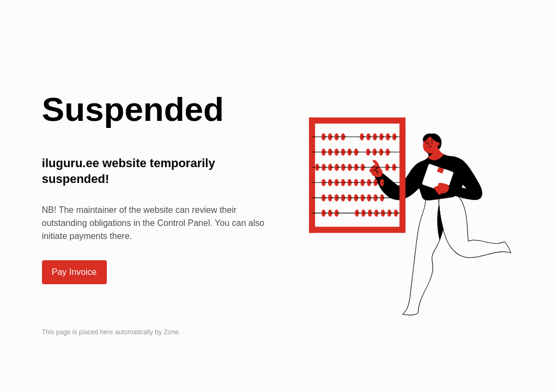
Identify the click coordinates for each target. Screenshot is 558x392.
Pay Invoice (74, 272)
